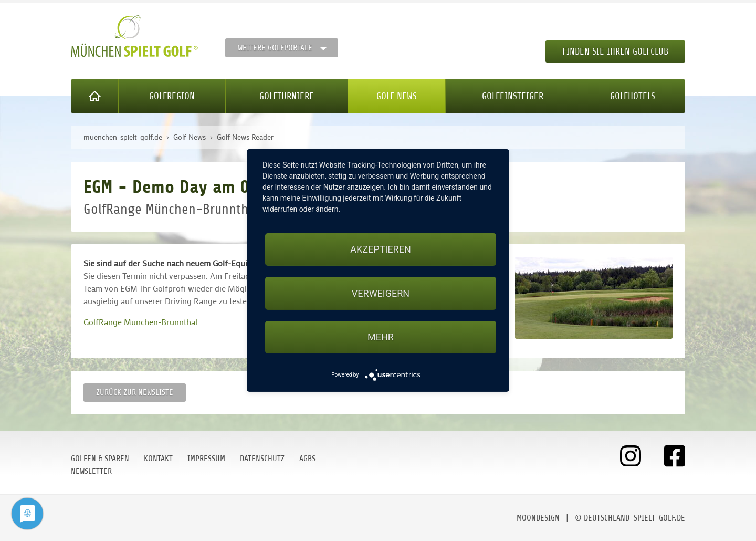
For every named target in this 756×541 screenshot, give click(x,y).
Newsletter (91, 471)
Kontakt (158, 459)
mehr (381, 337)
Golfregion (172, 96)
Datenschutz (262, 459)
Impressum (206, 459)
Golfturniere (287, 96)
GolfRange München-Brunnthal (140, 322)
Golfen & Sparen (100, 459)
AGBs (307, 459)
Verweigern (381, 293)
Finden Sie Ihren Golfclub (615, 51)
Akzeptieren (380, 249)
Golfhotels (633, 96)
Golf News (397, 96)
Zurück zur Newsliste (135, 392)
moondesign (538, 518)
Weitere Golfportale (275, 48)
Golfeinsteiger (513, 96)
